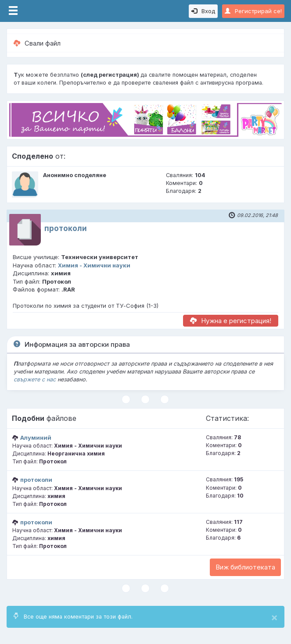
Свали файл (37, 43)
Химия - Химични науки (94, 265)
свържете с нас (35, 379)
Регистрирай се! (253, 11)
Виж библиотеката (245, 567)
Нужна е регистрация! (231, 321)
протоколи (66, 228)
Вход (203, 11)
